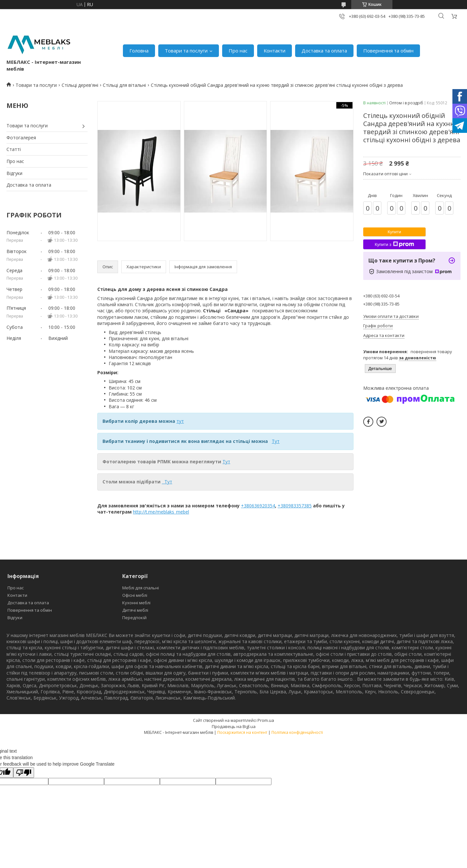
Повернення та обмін (388, 51)
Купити (394, 232)
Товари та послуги (186, 51)
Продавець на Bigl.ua (234, 726)
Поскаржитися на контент (242, 732)
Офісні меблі (135, 595)
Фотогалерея (21, 138)
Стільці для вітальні (124, 85)
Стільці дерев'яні (80, 85)
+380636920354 (258, 506)
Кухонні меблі (136, 603)
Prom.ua (266, 720)
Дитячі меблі (135, 610)
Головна (139, 51)
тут (180, 421)
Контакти (275, 51)
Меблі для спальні (141, 588)
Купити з (394, 244)
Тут (276, 441)
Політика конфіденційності (297, 732)
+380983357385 (295, 506)
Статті (14, 149)
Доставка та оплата (324, 51)
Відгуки (14, 173)
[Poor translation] (24, 773)
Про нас (238, 51)
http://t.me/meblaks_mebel (161, 512)
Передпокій (134, 618)
